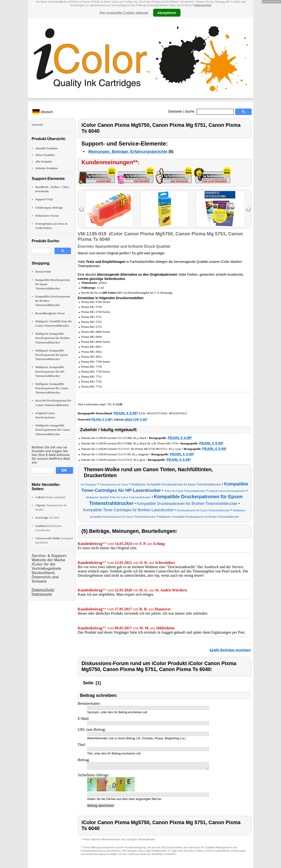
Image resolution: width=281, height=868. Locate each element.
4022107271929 (157, 413)
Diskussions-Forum (47, 216)
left (81, 209)
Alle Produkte (44, 162)
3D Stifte (47, 518)
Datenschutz (203, 5)
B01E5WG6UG (178, 413)
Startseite (175, 111)
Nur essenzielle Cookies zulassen (124, 13)
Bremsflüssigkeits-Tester (50, 313)
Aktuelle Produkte (46, 148)
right (248, 209)
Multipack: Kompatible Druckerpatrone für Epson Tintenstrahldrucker (52, 355)
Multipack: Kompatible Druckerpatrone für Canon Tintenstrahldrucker (52, 388)
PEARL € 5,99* (126, 413)
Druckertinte (43, 272)
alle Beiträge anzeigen (232, 650)
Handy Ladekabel (50, 497)
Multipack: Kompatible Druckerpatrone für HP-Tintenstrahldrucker (50, 371)
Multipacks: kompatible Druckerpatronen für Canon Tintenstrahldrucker (53, 430)
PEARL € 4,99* (180, 438)
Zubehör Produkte (47, 168)
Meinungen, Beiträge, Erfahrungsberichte (128, 152)
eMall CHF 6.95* (136, 419)
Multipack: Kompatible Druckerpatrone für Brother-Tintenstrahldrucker (53, 338)
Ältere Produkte (45, 155)
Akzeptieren (167, 13)
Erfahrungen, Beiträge (49, 208)
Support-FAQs (44, 199)
